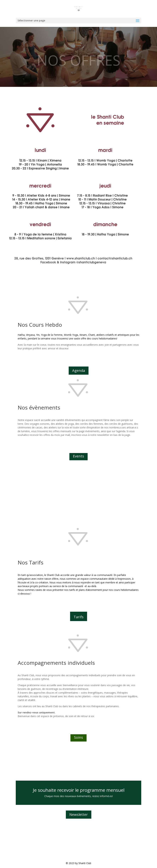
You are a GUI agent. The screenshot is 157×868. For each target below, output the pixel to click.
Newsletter (79, 814)
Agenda (79, 370)
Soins (78, 737)
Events (78, 456)
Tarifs (79, 617)
